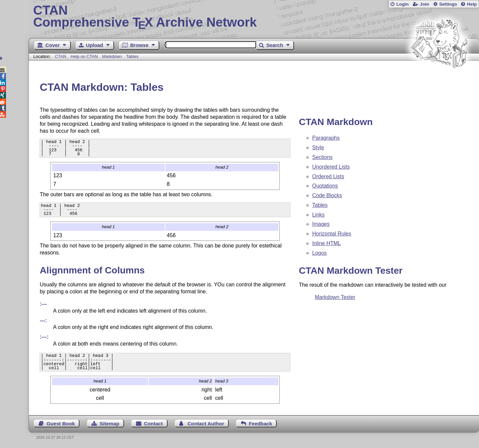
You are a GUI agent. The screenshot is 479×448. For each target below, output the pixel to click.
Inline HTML (326, 243)
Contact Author (206, 424)
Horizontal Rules (331, 234)
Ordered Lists (328, 176)
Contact (154, 424)
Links (318, 215)
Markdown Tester (335, 297)
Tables (132, 56)
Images (321, 224)
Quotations (325, 186)
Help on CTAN (84, 56)
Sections (322, 157)
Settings (448, 4)
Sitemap (109, 424)
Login (402, 4)
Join (424, 4)
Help (472, 4)
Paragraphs (326, 138)
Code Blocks (327, 195)
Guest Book (61, 424)
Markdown (112, 56)
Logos (319, 253)
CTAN (61, 56)
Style (318, 148)
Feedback (260, 424)
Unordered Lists (331, 167)
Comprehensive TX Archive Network (254, 17)
